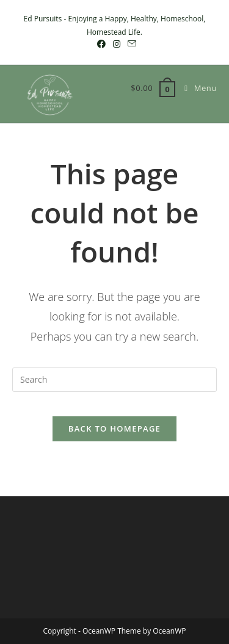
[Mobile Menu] (196, 88)
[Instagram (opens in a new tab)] (117, 44)
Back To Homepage (114, 429)
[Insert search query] (114, 380)
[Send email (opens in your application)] (130, 44)
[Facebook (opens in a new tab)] (101, 44)
